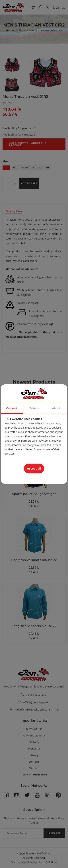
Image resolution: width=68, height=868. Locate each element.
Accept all (34, 468)
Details (34, 408)
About (56, 408)
